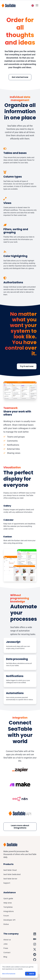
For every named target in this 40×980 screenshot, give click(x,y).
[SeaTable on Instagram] (35, 944)
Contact (7, 953)
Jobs (5, 944)
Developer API (9, 920)
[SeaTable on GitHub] (35, 960)
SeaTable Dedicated (12, 874)
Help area (8, 903)
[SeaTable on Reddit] (35, 954)
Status (6, 924)
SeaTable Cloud (10, 870)
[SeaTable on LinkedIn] (35, 934)
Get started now (20, 77)
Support (7, 883)
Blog (5, 957)
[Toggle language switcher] (33, 6)
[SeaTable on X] (35, 949)
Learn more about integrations (20, 827)
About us (7, 940)
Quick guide (8, 899)
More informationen (9, 974)
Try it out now (27, 366)
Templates (8, 907)
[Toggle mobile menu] (37, 5)
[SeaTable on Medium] (35, 939)
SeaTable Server (10, 879)
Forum (6, 916)
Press (6, 948)
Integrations (9, 911)
